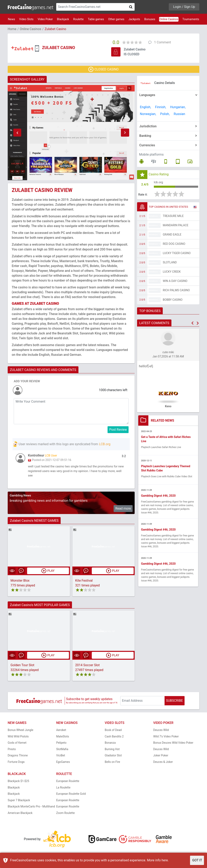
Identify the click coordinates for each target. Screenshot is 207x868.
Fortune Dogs (16, 763)
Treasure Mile (173, 217)
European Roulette (68, 783)
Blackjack (63, 19)
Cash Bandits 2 (114, 738)
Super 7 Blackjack (19, 802)
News (11, 19)
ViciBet (61, 757)
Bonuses (150, 19)
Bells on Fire (112, 763)
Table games (96, 19)
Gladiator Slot (113, 757)
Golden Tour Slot (22, 666)
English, (145, 107)
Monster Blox (20, 582)
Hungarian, (178, 107)
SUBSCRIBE (174, 702)
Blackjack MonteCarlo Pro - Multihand (31, 808)
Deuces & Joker (163, 763)
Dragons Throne (18, 757)
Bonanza (110, 744)
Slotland (170, 263)
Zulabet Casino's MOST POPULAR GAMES (40, 606)
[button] (17, 133)
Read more (123, 510)
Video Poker (45, 19)
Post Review (118, 430)
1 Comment (162, 42)
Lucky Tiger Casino (177, 254)
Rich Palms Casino (176, 291)
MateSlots (63, 738)
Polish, (165, 114)
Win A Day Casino (175, 282)
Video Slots (26, 19)
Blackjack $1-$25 (18, 783)
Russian (179, 114)
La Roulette (63, 789)
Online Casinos (169, 19)
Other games (116, 19)
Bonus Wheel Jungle (21, 732)
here (165, 860)
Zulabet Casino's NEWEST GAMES (34, 522)
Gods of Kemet (17, 744)
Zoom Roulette (65, 814)
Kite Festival (84, 582)
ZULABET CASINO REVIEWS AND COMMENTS (43, 370)
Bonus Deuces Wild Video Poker (173, 744)
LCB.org (105, 444)
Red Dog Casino (174, 245)
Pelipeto (61, 744)
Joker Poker (161, 757)
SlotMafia (62, 751)
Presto (12, 751)
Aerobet (61, 732)
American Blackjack (20, 814)
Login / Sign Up (184, 7)
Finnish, (161, 107)
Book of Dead (113, 732)
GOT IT (197, 860)
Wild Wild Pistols (18, 738)
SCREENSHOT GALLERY (27, 79)
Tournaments (191, 19)
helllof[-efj (146, 367)
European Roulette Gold (71, 795)
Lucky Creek (172, 273)
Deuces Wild (161, 732)
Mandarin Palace (175, 226)
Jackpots (134, 19)
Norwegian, (148, 114)
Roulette (78, 19)
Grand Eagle (172, 236)
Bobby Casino (173, 301)
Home (12, 29)
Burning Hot (112, 751)
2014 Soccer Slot (87, 666)
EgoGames (63, 763)
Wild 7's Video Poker (166, 738)
